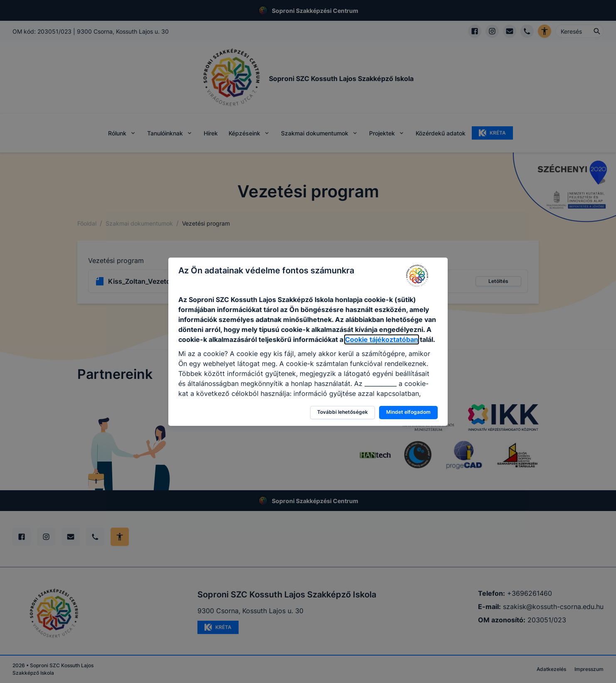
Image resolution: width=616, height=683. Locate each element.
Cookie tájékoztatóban (382, 339)
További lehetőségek (342, 412)
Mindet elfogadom (408, 412)
